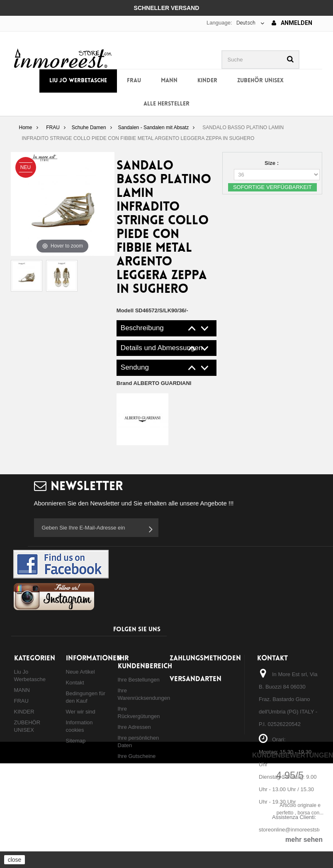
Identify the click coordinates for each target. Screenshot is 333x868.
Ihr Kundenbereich (145, 662)
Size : (272, 163)
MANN (169, 81)
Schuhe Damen (89, 128)
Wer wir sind (81, 712)
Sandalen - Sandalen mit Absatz (154, 128)
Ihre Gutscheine (137, 756)
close (15, 860)
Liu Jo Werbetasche (78, 81)
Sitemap (76, 741)
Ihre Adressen (134, 727)
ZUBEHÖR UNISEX (260, 81)
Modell (125, 310)
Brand (154, 383)
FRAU (134, 81)
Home (25, 128)
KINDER (207, 81)
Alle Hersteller (166, 104)
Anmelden (292, 23)
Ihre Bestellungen (139, 680)
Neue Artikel (80, 672)
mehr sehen (304, 840)
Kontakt (75, 683)
